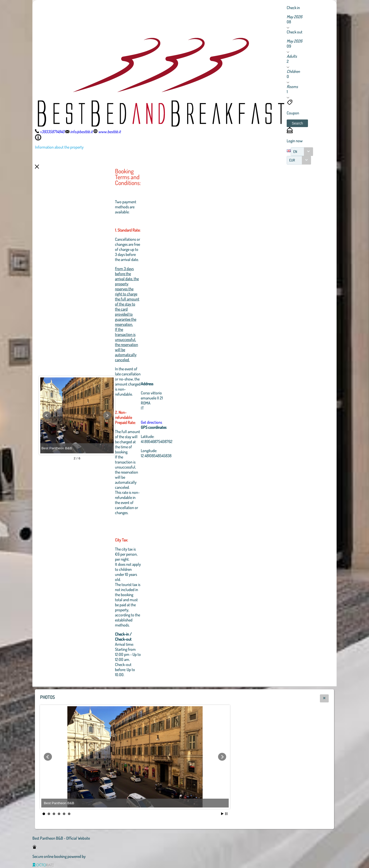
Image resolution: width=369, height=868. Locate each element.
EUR (292, 160)
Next (135, 415)
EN (295, 152)
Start (222, 814)
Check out (295, 32)
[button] (297, 123)
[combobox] (302, 152)
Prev (47, 415)
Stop (226, 814)
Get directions (179, 422)
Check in (293, 8)
